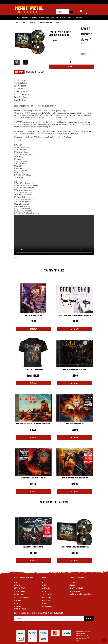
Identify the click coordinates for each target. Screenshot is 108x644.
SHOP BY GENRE (47, 600)
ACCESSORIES (46, 588)
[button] (104, 641)
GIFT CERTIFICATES (47, 606)
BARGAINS (45, 603)
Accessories (34, 17)
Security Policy (20, 591)
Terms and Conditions (22, 597)
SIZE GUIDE (73, 585)
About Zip (17, 603)
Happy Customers (20, 588)
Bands (47, 17)
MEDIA (44, 591)
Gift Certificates (61, 17)
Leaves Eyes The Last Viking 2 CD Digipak (50, 22)
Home (18, 22)
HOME (18, 17)
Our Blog (17, 606)
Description (19, 72)
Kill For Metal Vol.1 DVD (33, 315)
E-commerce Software (81, 638)
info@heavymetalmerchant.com (81, 594)
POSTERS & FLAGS (47, 594)
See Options (33, 383)
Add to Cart (71, 67)
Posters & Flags (78, 17)
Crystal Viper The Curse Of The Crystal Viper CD (33, 424)
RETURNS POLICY (75, 591)
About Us (17, 585)
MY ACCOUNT (74, 582)
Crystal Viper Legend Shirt (33, 369)
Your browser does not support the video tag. (54, 235)
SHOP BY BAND (46, 597)
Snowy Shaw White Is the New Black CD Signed (75, 315)
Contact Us (18, 600)
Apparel (42, 17)
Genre (53, 17)
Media (69, 17)
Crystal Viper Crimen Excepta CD (75, 369)
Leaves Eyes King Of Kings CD (33, 547)
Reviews (41, 72)
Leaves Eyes (33, 22)
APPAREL (45, 585)
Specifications (31, 72)
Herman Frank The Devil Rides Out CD (75, 478)
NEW (43, 582)
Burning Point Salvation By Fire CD (33, 478)
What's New (25, 17)
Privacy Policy (19, 594)
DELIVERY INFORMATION (77, 588)
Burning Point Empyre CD (75, 424)
